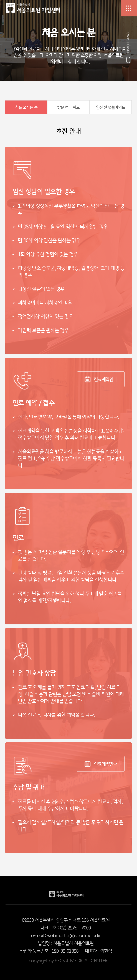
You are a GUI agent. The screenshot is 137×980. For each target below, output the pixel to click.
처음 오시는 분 (26, 107)
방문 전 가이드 (68, 107)
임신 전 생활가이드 (111, 107)
